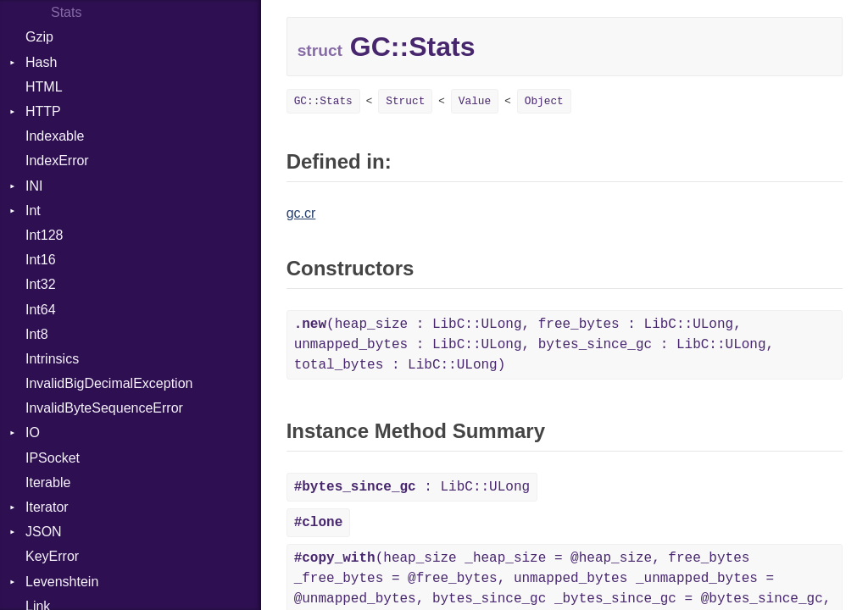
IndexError (57, 161)
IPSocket (53, 458)
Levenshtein (62, 582)
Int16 (41, 260)
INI (34, 186)
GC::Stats (323, 101)
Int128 (44, 235)
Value (475, 101)
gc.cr (301, 213)
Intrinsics (52, 359)
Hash (41, 62)
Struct (405, 101)
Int (33, 211)
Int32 (41, 284)
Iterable (48, 482)
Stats (66, 12)
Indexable (55, 136)
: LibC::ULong (412, 487)
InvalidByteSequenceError (104, 408)
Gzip (39, 37)
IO (33, 433)
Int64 (41, 310)
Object (544, 101)
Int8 (37, 334)
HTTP (43, 111)
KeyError (52, 556)
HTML (44, 87)
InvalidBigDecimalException (109, 383)
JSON (44, 532)
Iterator (47, 507)
